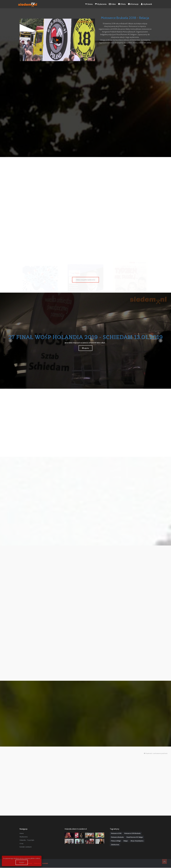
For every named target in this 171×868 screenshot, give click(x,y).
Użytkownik (146, 4)
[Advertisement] (85, 85)
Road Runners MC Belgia (135, 837)
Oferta (122, 4)
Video (112, 4)
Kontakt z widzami (26, 847)
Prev (10, 341)
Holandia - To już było (27, 840)
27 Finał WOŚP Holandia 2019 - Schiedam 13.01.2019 (85, 337)
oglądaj (85, 348)
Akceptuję (22, 862)
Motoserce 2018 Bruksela (132, 833)
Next (161, 341)
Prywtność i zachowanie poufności (156, 753)
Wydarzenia (101, 4)
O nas (21, 844)
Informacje (133, 4)
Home (22, 833)
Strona (89, 4)
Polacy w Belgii (116, 841)
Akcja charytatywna (137, 841)
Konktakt (45, 863)
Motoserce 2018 (116, 833)
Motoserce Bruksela (117, 837)
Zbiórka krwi (115, 845)
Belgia (126, 841)
